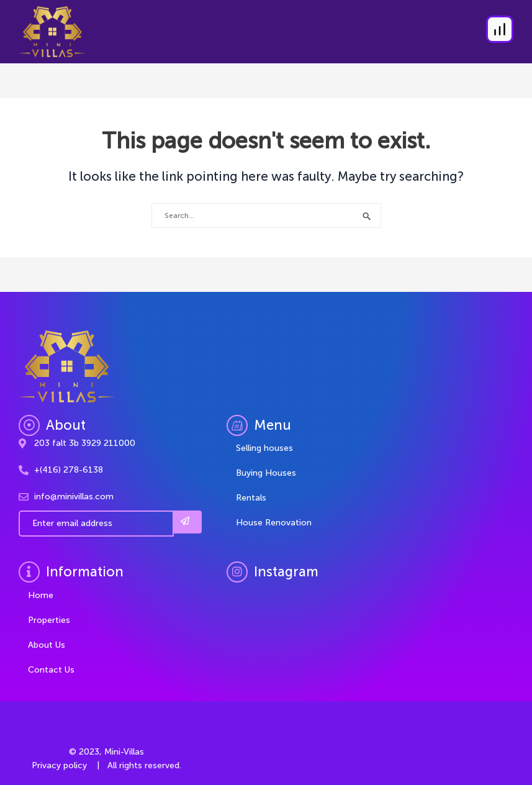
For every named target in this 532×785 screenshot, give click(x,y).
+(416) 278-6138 (69, 470)
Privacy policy (59, 765)
